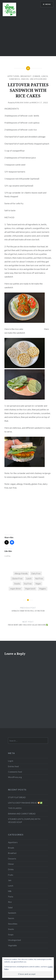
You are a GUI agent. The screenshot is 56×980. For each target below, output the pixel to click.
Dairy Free (36, 574)
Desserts (12, 859)
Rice (10, 902)
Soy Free (28, 584)
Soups (11, 935)
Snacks (25, 79)
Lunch (45, 76)
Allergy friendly (21, 574)
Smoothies (13, 924)
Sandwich (15, 79)
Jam (10, 880)
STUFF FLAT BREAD (17, 797)
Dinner (36, 76)
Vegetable (12, 945)
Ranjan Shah (22, 103)
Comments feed (15, 772)
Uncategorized (38, 79)
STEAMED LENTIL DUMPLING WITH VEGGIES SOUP (24, 821)
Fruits (11, 875)
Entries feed (13, 766)
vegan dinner (16, 589)
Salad (10, 908)
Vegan (38, 584)
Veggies (43, 589)
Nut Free (39, 579)
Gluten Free (17, 579)
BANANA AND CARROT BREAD (22, 814)
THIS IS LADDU (15, 808)
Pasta (11, 897)
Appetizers (13, 76)
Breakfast (26, 76)
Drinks (11, 869)
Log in (11, 761)
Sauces (11, 918)
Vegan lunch (30, 589)
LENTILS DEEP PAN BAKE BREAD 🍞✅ (25, 803)
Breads (11, 848)
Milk (10, 891)
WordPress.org (15, 777)
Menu (48, 4)
